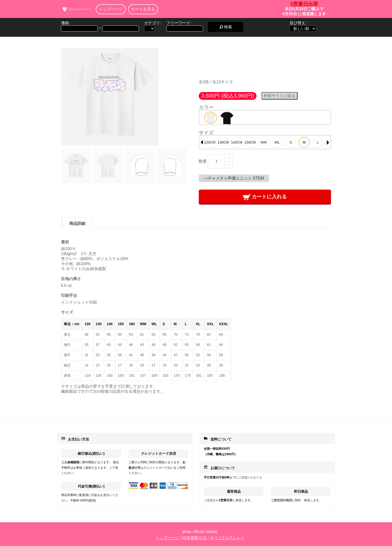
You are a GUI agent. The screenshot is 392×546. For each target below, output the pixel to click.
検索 (226, 27)
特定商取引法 (194, 538)
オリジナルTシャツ (227, 538)
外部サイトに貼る (279, 96)
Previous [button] (202, 142)
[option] (211, 118)
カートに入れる (265, 197)
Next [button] (328, 142)
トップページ (111, 9)
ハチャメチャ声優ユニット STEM (234, 178)
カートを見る (143, 9)
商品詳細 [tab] (77, 223)
